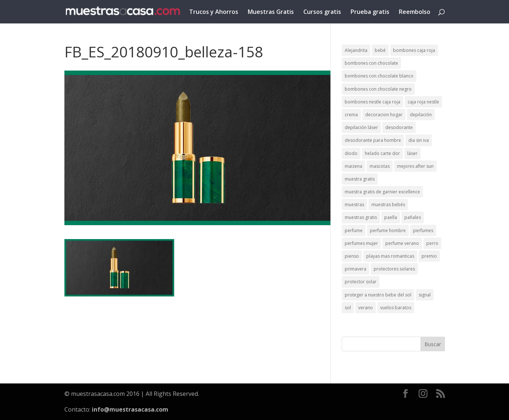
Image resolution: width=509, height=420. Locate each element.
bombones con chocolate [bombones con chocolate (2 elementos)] (371, 63)
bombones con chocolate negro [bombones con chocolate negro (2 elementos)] (378, 89)
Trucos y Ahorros (214, 12)
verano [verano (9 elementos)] (366, 308)
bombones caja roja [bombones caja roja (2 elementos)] (414, 50)
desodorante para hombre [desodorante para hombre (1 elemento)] (373, 140)
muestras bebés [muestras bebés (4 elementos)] (388, 205)
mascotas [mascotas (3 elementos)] (380, 166)
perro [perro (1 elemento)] (432, 243)
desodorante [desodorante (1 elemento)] (399, 127)
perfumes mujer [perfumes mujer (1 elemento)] (361, 243)
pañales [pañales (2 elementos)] (413, 217)
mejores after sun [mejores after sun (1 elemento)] (415, 166)
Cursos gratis (322, 12)
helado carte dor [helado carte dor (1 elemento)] (382, 153)
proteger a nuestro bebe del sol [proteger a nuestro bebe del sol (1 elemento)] (378, 295)
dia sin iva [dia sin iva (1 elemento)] (419, 140)
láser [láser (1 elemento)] (412, 153)
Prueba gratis (370, 12)
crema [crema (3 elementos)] (351, 115)
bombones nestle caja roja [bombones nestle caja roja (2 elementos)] (373, 102)
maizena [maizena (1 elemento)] (353, 166)
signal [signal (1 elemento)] (425, 295)
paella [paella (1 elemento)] (391, 217)
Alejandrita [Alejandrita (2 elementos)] (356, 50)
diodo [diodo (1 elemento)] (351, 153)
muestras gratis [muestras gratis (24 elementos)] (361, 217)
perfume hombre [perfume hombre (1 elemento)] (388, 230)
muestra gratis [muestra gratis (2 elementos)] (360, 179)
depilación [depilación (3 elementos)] (421, 115)
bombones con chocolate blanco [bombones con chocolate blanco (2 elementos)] (379, 76)
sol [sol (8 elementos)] (348, 308)
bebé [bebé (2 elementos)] (380, 50)
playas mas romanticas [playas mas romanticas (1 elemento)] (390, 256)
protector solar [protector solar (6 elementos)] (361, 282)
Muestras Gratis (271, 12)
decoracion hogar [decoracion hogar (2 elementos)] (384, 115)
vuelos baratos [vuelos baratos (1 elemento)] (396, 308)
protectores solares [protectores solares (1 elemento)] (394, 269)
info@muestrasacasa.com (130, 409)
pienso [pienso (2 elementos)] (352, 256)
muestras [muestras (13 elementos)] (354, 205)
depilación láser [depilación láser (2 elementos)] (361, 127)
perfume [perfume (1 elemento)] (354, 230)
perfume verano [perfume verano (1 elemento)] (402, 243)
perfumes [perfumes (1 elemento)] (423, 230)
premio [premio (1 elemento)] (429, 256)
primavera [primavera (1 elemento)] (355, 269)
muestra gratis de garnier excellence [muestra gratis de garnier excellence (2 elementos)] (382, 192)
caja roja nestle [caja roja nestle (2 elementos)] (423, 102)
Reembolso (415, 12)
